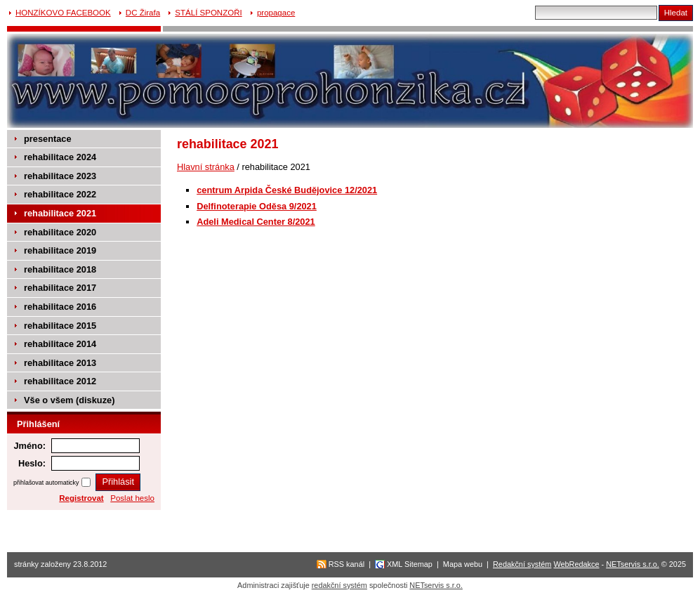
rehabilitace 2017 (60, 288)
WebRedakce (576, 564)
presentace (48, 139)
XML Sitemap (410, 564)
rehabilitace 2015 (60, 326)
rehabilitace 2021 (60, 213)
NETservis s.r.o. (633, 564)
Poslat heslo (132, 498)
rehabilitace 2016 (60, 307)
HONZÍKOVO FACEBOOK (63, 13)
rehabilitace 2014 (60, 344)
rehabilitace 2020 (60, 232)
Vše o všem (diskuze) (69, 400)
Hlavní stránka (206, 167)
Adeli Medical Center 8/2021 (256, 222)
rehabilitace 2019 (60, 250)
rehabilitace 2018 (60, 269)
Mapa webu (463, 564)
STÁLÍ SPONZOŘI (208, 13)
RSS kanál (346, 564)
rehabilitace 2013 (60, 363)
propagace (276, 13)
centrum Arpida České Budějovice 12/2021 (287, 190)
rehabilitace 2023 (60, 176)
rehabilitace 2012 (60, 381)
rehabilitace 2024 (60, 157)
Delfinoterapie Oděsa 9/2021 (257, 206)
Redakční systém (522, 564)
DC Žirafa (143, 13)
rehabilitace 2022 (60, 194)
